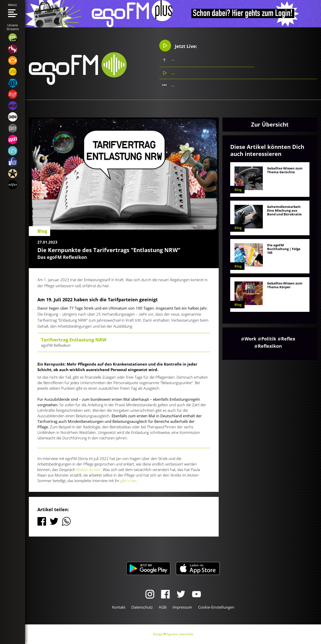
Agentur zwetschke (180, 634)
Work (250, 339)
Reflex (288, 339)
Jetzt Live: (178, 45)
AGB (163, 607)
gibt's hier (129, 481)
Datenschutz (142, 607)
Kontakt (119, 607)
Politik (269, 339)
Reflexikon (270, 346)
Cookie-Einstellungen (216, 607)
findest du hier (89, 470)
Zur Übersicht (270, 124)
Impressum (182, 607)
